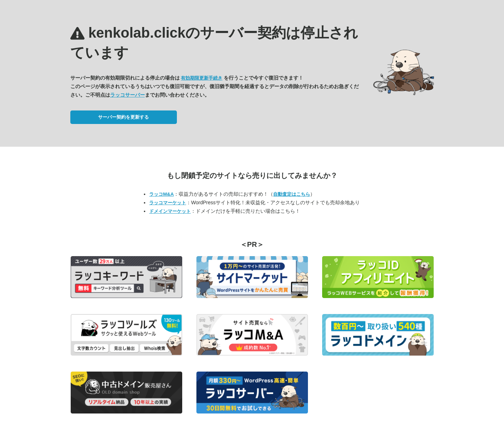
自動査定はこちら (292, 194)
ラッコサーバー (128, 95)
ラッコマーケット (168, 203)
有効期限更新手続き (202, 78)
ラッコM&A (161, 194)
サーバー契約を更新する (123, 117)
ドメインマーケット (170, 211)
